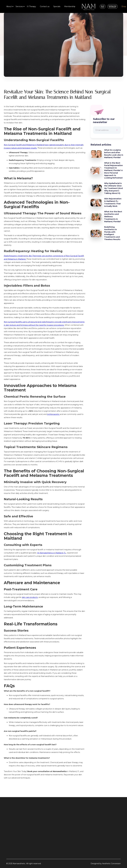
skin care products (30, 597)
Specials (57, 6)
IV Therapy (31, 6)
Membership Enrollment (112, 6)
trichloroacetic (53, 414)
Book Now (103, 6)
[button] (9, 6)
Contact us (45, 6)
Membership (70, 6)
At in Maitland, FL (52, 553)
